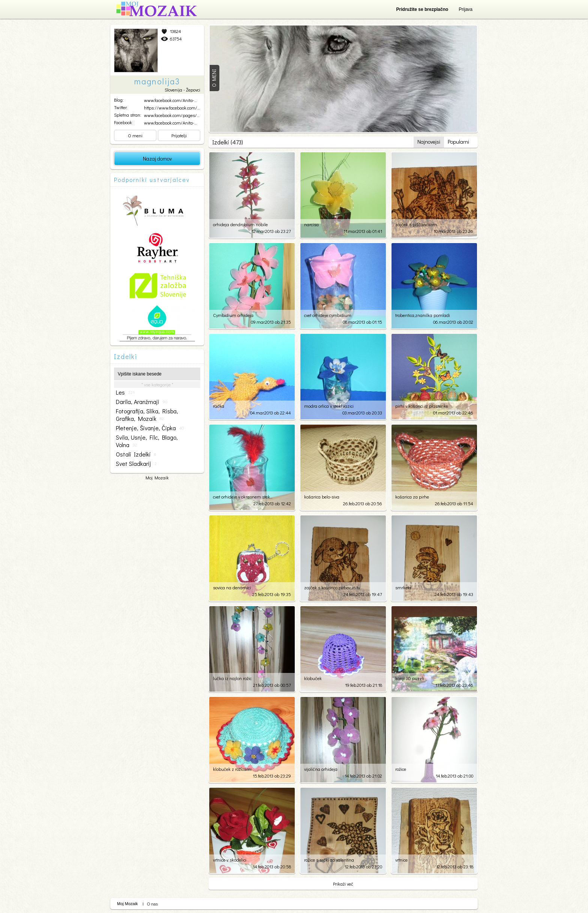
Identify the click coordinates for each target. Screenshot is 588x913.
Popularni (458, 142)
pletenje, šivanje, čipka (150, 428)
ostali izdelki (136, 454)
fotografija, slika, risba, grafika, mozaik (147, 415)
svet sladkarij (136, 464)
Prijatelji (179, 135)
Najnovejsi (429, 142)
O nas (152, 904)
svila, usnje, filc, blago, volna (147, 441)
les (125, 392)
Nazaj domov (157, 158)
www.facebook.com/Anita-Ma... (173, 100)
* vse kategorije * (157, 384)
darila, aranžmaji (142, 402)
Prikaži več (343, 884)
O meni (135, 135)
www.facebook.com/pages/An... (174, 115)
